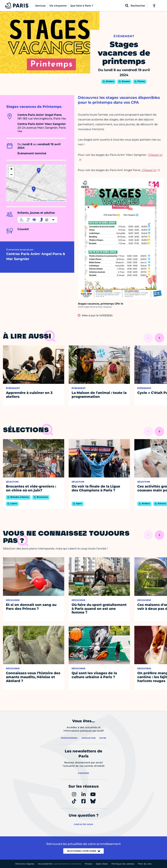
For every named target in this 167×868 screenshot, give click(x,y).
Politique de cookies (123, 864)
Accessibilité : (60, 864)
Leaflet (36, 201)
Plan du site (145, 864)
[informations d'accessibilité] (37, 220)
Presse (89, 864)
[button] (34, 189)
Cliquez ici (149, 170)
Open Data (102, 864)
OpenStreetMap (53, 201)
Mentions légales (25, 864)
